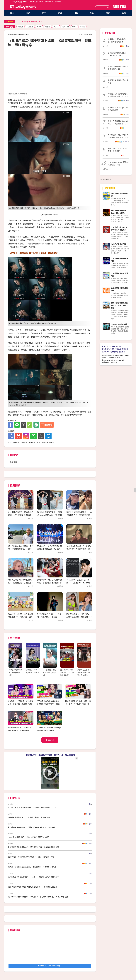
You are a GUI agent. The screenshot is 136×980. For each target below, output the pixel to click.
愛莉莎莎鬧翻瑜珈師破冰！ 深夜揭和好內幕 (118, 68)
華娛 (92, 13)
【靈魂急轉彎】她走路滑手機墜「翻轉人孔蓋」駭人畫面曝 (50, 755)
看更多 (51, 740)
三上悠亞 (30, 27)
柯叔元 (82, 27)
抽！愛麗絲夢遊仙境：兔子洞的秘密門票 (120, 212)
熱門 (44, 13)
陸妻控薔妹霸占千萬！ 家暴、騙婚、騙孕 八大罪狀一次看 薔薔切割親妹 (78, 704)
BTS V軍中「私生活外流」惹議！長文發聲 (118, 150)
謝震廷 (21, 27)
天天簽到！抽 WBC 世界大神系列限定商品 (119, 228)
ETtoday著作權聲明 (44, 442)
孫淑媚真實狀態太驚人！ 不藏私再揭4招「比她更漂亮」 (30, 817)
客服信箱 (118, 349)
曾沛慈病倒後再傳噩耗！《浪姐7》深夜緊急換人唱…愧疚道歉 (31, 827)
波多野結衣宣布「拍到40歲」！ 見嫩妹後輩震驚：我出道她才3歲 (80, 617)
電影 (108, 13)
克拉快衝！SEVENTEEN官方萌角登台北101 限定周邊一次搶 (31, 857)
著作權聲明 (114, 352)
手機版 (25, 2)
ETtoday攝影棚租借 (119, 324)
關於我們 (119, 346)
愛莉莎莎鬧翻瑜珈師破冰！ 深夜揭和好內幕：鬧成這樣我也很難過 (79, 515)
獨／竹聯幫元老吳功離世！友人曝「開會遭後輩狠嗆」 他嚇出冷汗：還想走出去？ (21, 549)
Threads (114, 7)
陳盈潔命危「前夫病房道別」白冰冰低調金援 (117, 40)
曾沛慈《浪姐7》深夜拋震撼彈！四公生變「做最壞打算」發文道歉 (33, 807)
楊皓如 (48, 27)
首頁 (12, 13)
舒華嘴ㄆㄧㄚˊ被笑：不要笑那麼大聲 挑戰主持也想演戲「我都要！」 (20, 704)
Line (118, 7)
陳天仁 (56, 27)
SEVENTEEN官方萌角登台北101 (30, 22)
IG (125, 7)
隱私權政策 (106, 352)
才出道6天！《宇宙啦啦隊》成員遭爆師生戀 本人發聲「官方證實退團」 (118, 95)
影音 (60, 13)
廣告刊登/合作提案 (108, 349)
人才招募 (112, 346)
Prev (11, 657)
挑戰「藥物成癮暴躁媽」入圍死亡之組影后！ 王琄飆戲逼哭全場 (33, 887)
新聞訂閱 (58, 2)
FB (121, 7)
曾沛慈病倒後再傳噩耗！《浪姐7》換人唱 (117, 54)
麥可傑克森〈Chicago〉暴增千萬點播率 (118, 109)
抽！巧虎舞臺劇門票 (119, 244)
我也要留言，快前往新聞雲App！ (50, 966)
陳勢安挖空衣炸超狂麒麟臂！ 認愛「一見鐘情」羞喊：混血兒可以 (33, 877)
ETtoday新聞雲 (15, 2)
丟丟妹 (39, 27)
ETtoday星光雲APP (36, 2)
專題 (124, 13)
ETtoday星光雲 (23, 7)
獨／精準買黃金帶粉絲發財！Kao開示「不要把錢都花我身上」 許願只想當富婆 (38, 897)
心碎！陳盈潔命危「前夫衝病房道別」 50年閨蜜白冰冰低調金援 (21, 515)
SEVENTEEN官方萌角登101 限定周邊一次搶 (118, 163)
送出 (108, 7)
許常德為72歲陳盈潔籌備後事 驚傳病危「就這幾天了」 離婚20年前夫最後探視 (49, 704)
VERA (74, 27)
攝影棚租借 (49, 2)
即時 (28, 13)
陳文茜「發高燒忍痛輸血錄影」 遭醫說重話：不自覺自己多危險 (32, 867)
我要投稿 (105, 346)
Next (88, 657)
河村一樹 (65, 27)
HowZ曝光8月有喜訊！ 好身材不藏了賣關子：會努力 (29, 837)
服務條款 (125, 349)
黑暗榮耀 (13, 462)
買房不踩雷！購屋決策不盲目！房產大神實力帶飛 (120, 305)
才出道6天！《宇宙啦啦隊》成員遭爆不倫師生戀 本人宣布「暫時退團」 (49, 549)
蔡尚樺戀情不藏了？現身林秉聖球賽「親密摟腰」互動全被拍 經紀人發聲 (50, 583)
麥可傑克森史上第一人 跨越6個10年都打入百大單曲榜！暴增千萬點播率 (79, 549)
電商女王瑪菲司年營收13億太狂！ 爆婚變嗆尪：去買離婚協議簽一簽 (21, 583)
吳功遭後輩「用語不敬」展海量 (118, 81)
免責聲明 (122, 352)
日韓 (76, 13)
